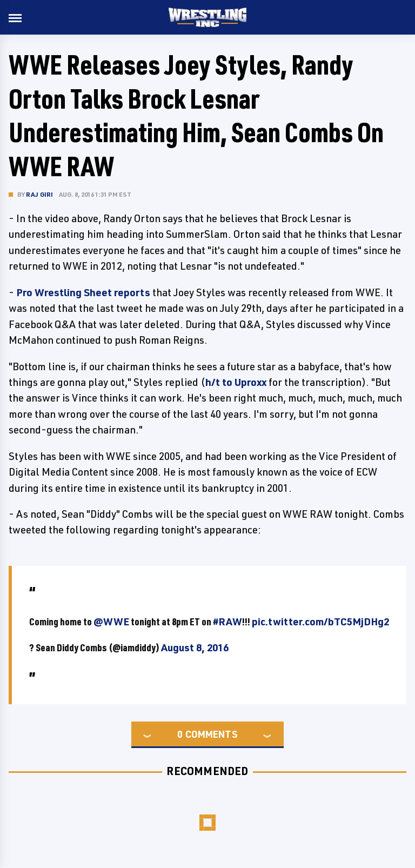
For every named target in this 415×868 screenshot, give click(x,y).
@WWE (111, 622)
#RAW (227, 622)
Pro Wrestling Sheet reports (83, 292)
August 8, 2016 (195, 647)
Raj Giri (40, 194)
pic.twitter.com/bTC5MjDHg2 (320, 622)
